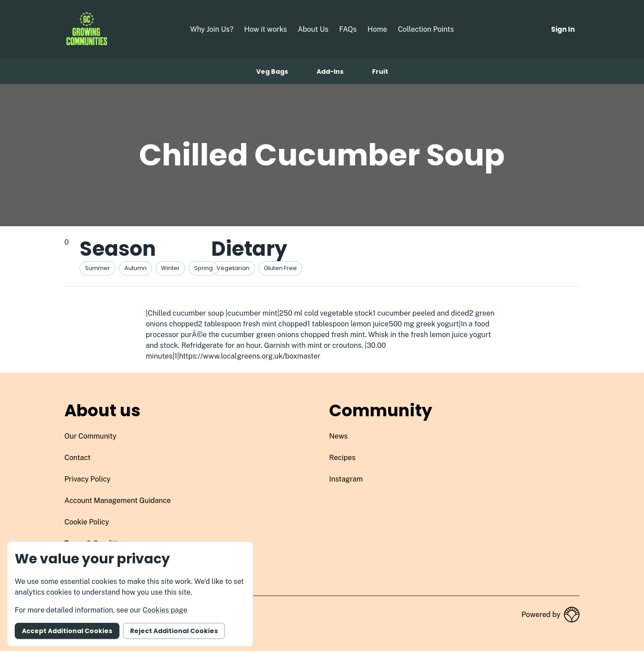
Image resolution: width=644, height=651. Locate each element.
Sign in (563, 29)
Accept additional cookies (67, 631)
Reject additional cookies (174, 631)
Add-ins (330, 72)
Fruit (380, 72)
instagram (346, 479)
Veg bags (272, 72)
